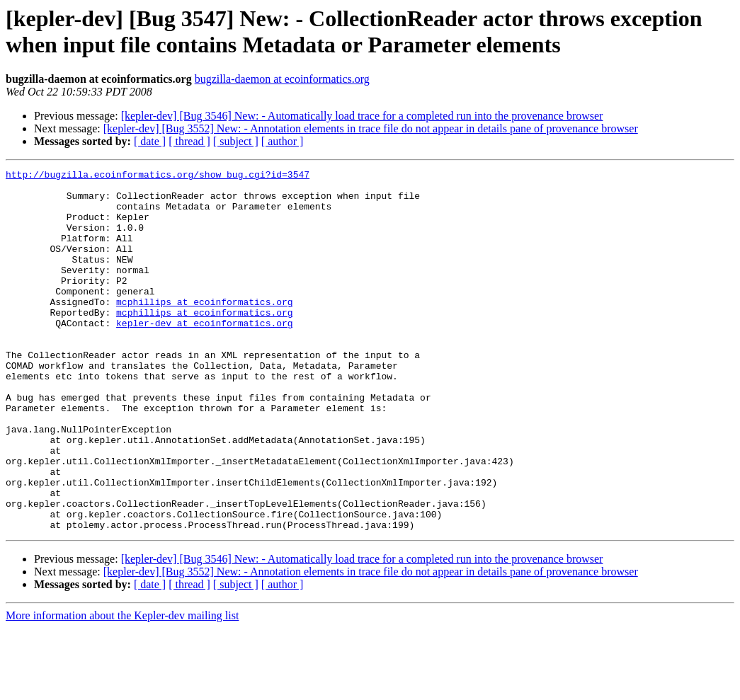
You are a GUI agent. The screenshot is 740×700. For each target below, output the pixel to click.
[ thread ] (189, 141)
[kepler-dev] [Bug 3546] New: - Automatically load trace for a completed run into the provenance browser (362, 116)
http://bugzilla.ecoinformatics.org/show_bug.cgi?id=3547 (158, 176)
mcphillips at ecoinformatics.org (205, 329)
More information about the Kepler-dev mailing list (122, 688)
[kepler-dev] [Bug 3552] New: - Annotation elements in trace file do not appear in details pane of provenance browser (371, 128)
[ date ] (150, 141)
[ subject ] (236, 141)
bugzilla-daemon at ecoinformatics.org (282, 79)
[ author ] (283, 141)
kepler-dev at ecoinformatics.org (205, 355)
